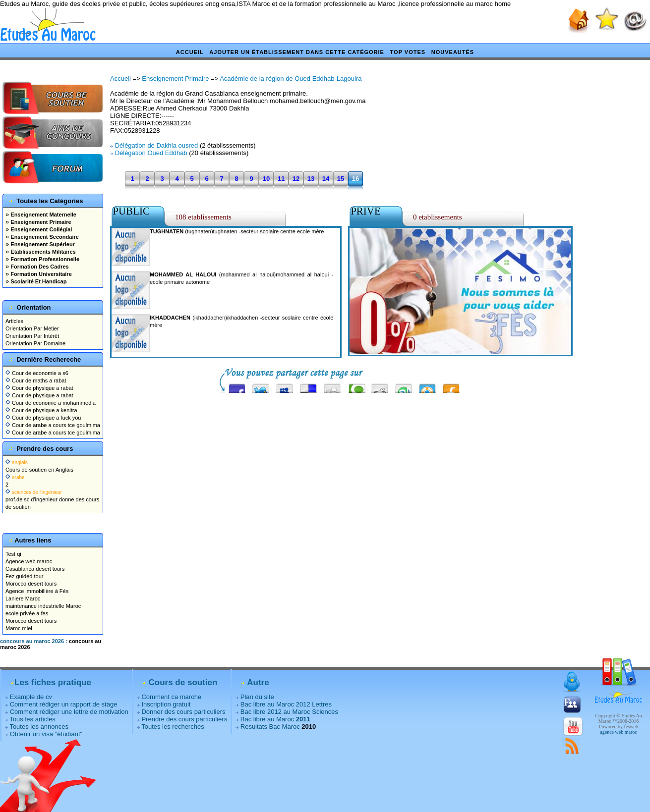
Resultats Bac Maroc (270, 727)
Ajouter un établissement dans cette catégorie (297, 52)
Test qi (13, 554)
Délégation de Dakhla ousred (157, 145)
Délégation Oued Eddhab (151, 153)
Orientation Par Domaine (35, 343)
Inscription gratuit (166, 704)
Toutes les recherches (173, 727)
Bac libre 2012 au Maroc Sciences (289, 712)
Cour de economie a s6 (37, 373)
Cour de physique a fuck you (43, 418)
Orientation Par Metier (32, 328)
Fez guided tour (24, 576)
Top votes (408, 52)
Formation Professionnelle (44, 259)
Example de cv (31, 697)
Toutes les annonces (39, 727)
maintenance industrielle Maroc (43, 606)
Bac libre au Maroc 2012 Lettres (286, 704)
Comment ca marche (171, 697)
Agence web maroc (29, 561)
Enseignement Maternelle (43, 215)
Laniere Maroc (23, 598)
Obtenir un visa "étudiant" (46, 734)
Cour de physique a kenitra (41, 410)
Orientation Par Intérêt (32, 336)
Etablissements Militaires (42, 252)
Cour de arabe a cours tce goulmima (53, 425)
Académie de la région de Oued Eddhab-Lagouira (291, 79)
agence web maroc (618, 732)
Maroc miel (19, 628)
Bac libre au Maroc (275, 719)
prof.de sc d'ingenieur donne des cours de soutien (52, 499)
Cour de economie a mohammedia (51, 403)
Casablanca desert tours (35, 569)
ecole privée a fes (27, 613)
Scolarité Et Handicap (38, 281)
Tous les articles (32, 719)
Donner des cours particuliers (183, 712)
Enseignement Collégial (40, 229)
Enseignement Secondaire (44, 237)
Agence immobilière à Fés (37, 591)
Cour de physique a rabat (39, 388)
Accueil (190, 52)
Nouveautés (453, 52)
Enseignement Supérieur (42, 244)
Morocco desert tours (31, 584)
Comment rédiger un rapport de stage (64, 704)
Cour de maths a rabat (36, 380)
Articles (14, 321)
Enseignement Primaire (40, 222)
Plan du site (257, 697)
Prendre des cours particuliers (184, 719)
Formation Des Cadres (39, 267)
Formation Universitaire (40, 274)
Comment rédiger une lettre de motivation (69, 712)
